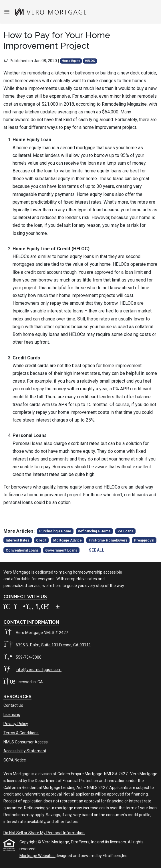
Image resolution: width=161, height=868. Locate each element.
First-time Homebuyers (108, 540)
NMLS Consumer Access (26, 742)
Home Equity (71, 61)
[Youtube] (52, 608)
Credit (41, 540)
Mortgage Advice (67, 540)
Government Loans (61, 550)
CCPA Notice (15, 760)
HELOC (90, 61)
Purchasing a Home (55, 531)
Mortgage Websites (37, 856)
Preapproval (144, 540)
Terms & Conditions (21, 733)
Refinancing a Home (94, 531)
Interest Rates (18, 540)
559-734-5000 (29, 657)
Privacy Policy (16, 724)
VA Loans (125, 531)
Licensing (12, 715)
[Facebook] (31, 608)
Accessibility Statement (25, 751)
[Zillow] (9, 608)
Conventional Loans (22, 550)
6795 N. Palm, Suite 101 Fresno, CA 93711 (53, 645)
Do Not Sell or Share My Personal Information (44, 833)
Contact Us (13, 705)
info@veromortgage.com (39, 670)
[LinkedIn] (41, 608)
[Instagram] (20, 608)
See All (97, 550)
